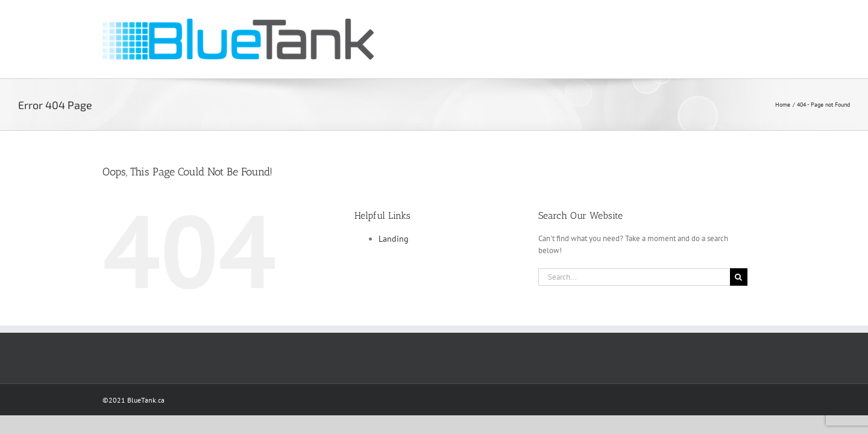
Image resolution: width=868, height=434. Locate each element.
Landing (394, 239)
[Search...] (634, 277)
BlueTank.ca (146, 400)
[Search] (739, 277)
